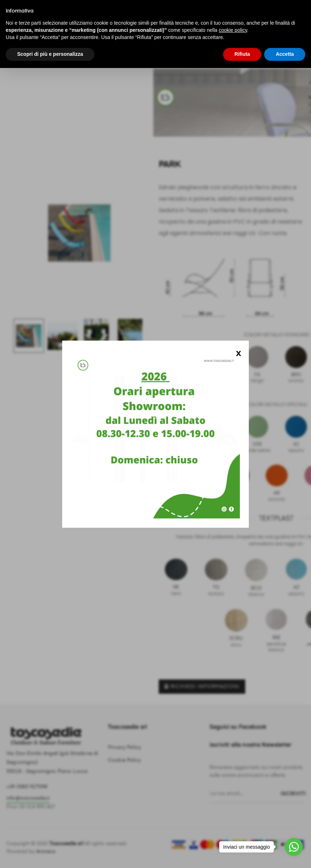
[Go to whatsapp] (294, 847)
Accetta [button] (285, 54)
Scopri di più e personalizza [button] (50, 54)
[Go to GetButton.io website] (294, 861)
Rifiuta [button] (242, 54)
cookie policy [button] (233, 30)
